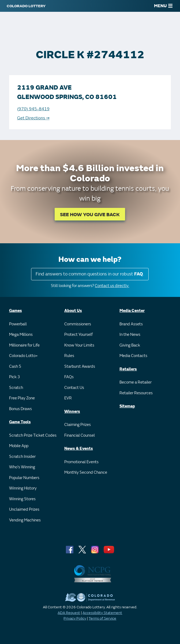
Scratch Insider (22, 457)
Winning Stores (22, 499)
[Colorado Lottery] (26, 6)
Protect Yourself (78, 335)
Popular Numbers (24, 478)
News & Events (79, 449)
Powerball (18, 324)
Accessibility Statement (102, 613)
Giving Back (130, 345)
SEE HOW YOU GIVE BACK (90, 215)
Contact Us (74, 388)
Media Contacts (133, 356)
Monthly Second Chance (86, 472)
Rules (69, 356)
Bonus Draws (20, 409)
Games (16, 311)
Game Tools (20, 422)
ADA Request (69, 613)
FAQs (69, 377)
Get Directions (33, 118)
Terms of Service (102, 618)
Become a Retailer (136, 382)
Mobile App (19, 446)
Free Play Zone (22, 398)
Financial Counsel (80, 435)
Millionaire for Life (24, 345)
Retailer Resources (136, 393)
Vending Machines (25, 520)
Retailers (128, 369)
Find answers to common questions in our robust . (90, 274)
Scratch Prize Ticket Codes (33, 435)
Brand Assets (131, 324)
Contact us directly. (112, 286)
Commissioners (78, 324)
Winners (72, 412)
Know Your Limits (79, 345)
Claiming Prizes (78, 425)
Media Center (132, 311)
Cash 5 (15, 367)
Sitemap (127, 406)
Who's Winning (22, 467)
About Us (73, 311)
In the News (130, 335)
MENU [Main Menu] (163, 6)
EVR (68, 398)
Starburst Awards (80, 367)
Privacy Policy (75, 618)
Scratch (16, 388)
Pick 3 (14, 377)
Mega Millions (21, 335)
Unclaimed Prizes (24, 509)
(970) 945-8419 (33, 109)
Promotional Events (81, 462)
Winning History (23, 488)
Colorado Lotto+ (23, 356)
